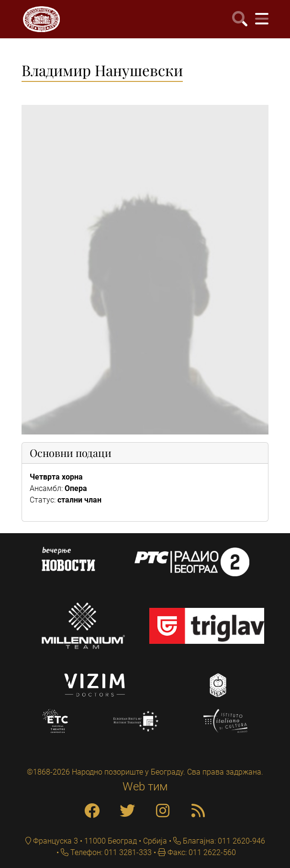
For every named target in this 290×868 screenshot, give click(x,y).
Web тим (145, 787)
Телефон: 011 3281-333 (110, 852)
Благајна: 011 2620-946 (223, 841)
